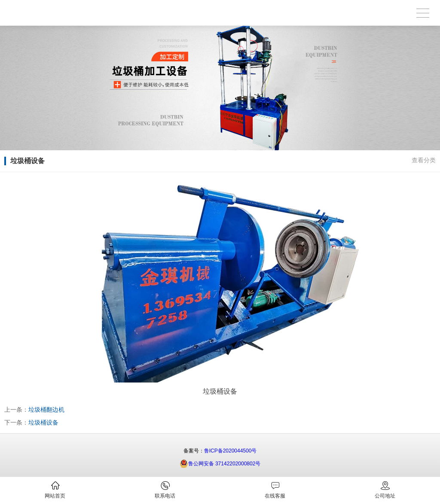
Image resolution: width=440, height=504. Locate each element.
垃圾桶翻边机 (46, 410)
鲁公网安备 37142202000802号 (220, 464)
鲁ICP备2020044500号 (231, 451)
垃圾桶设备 (43, 422)
